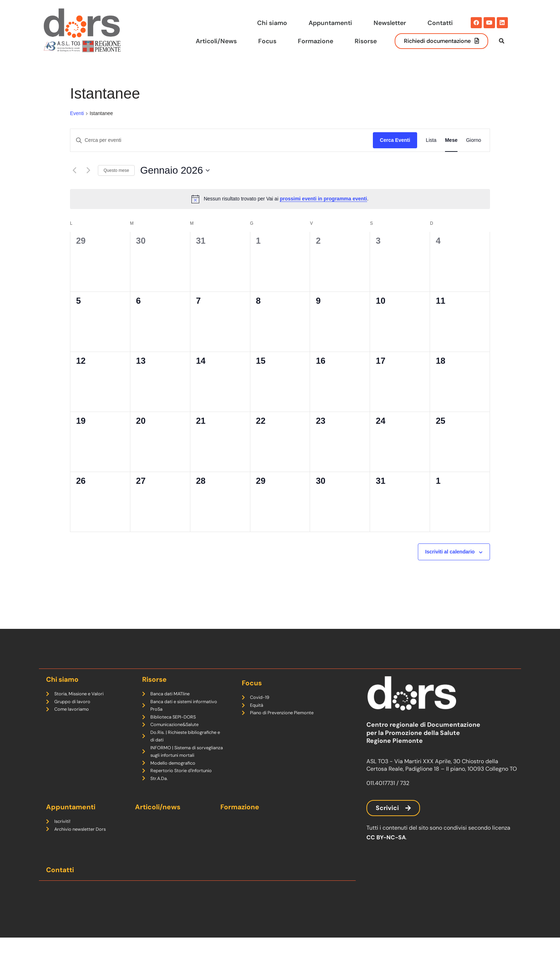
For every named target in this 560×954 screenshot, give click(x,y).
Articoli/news (158, 823)
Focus (267, 41)
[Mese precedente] (74, 185)
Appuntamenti (330, 23)
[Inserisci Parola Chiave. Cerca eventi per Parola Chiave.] (222, 155)
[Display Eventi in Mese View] (451, 155)
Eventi (77, 128)
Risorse (365, 41)
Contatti (440, 23)
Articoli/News (215, 41)
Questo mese (116, 185)
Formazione (315, 41)
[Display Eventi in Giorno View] (474, 155)
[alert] (280, 213)
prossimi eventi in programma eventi (323, 213)
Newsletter (390, 23)
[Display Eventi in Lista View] (431, 155)
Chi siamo (272, 23)
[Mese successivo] (88, 185)
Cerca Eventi (395, 155)
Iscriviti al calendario (450, 566)
